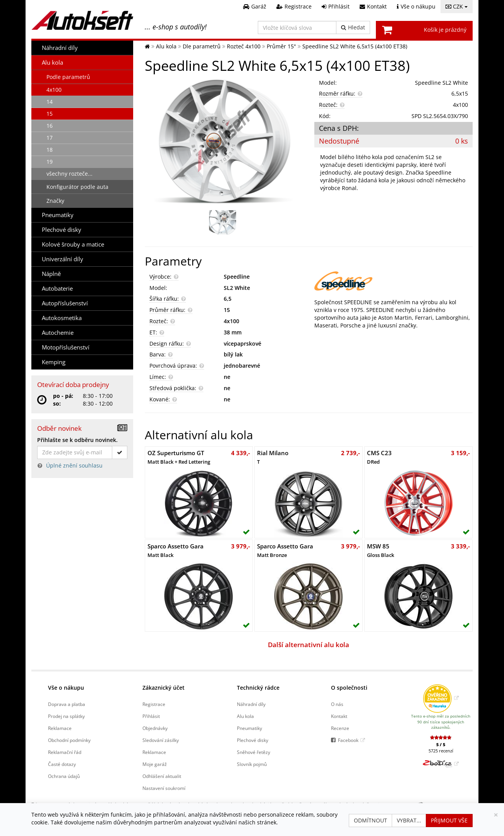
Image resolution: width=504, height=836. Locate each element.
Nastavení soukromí (164, 788)
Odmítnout (370, 820)
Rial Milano (273, 457)
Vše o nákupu (66, 688)
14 (50, 102)
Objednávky (155, 728)
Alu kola (52, 63)
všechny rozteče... (69, 174)
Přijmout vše (449, 820)
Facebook (348, 740)
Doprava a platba (67, 704)
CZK (457, 6)
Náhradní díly (60, 48)
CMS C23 (379, 457)
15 (50, 114)
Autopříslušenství (65, 303)
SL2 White (237, 288)
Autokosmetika (62, 318)
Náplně (51, 274)
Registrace (154, 704)
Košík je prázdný (445, 30)
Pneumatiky (58, 215)
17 (50, 138)
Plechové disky (62, 230)
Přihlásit (151, 716)
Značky (55, 201)
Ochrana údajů (64, 776)
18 (50, 150)
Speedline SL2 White (441, 83)
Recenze (340, 728)
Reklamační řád (65, 752)
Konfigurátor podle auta (77, 187)
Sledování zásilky (161, 740)
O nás (337, 704)
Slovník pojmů (252, 764)
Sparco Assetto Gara (176, 550)
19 (50, 162)
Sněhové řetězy (254, 752)
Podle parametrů (68, 77)
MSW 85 (381, 550)
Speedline (237, 277)
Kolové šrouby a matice (73, 244)
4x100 (54, 90)
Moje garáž (155, 764)
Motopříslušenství (66, 347)
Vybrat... (409, 820)
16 (50, 126)
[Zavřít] (496, 815)
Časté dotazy (62, 764)
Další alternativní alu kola (309, 645)
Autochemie (58, 333)
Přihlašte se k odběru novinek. (77, 440)
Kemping (54, 362)
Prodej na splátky (66, 716)
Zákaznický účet (164, 688)
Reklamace (60, 728)
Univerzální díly (63, 259)
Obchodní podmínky (69, 740)
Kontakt (339, 716)
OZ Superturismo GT (179, 457)
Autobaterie (57, 289)
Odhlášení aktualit (162, 776)
